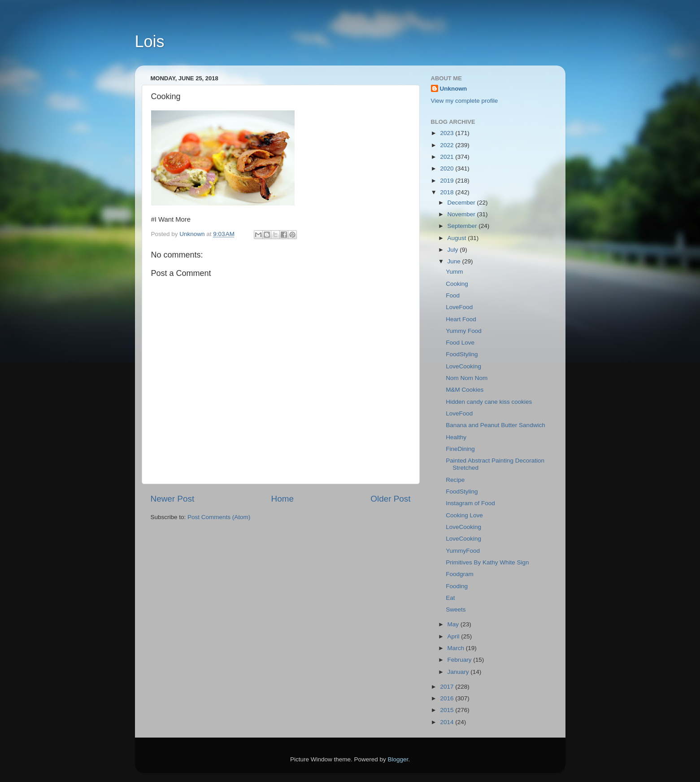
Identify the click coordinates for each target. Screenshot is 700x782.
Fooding (457, 586)
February (461, 660)
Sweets (456, 609)
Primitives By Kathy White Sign (487, 562)
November (462, 214)
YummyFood (463, 551)
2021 (448, 157)
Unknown (454, 89)
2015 (448, 710)
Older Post (390, 499)
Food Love (460, 343)
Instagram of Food (470, 503)
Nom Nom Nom (467, 378)
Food (453, 295)
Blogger (398, 759)
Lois (150, 42)
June (455, 261)
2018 (448, 192)
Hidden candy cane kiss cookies (489, 402)
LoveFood (459, 307)
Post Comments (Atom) (219, 517)
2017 (448, 687)
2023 (448, 133)
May (454, 624)
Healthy (456, 437)
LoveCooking (463, 366)
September (463, 226)
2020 (448, 168)
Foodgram (460, 574)
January (459, 672)
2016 (448, 698)
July (454, 250)
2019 (448, 181)
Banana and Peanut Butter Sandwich (495, 425)
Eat (450, 598)
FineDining (460, 449)
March (457, 648)
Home (283, 499)
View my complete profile (465, 101)
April (454, 636)
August (458, 238)
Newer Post (173, 499)
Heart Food (461, 319)
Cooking (457, 284)
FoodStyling (462, 354)
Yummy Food (464, 331)
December (462, 203)
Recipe (455, 480)
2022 (448, 145)
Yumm (454, 272)
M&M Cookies (465, 390)
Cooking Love (464, 515)
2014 (448, 722)
